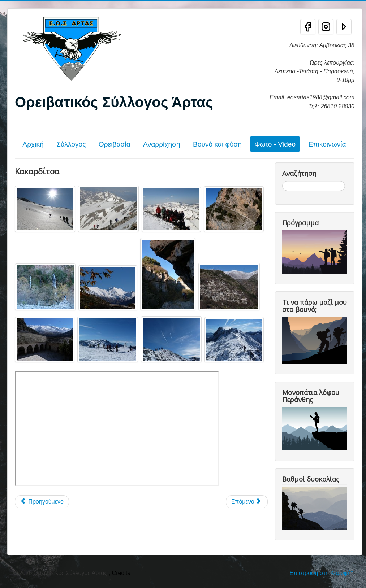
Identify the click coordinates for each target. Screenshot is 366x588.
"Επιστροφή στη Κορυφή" (320, 573)
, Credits (120, 573)
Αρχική (33, 144)
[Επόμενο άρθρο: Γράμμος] (247, 502)
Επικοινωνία (327, 144)
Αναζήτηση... (282, 181)
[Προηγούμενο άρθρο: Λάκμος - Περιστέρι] (42, 502)
